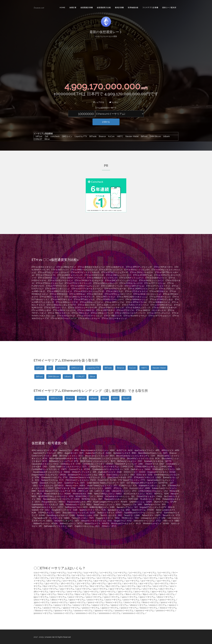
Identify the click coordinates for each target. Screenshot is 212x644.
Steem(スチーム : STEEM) (143, 510)
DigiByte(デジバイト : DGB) (110, 472)
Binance (102, 136)
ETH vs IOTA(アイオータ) (115, 289)
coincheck (54, 136)
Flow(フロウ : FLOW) (107, 480)
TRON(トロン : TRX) (130, 518)
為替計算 (73, 8)
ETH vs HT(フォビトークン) (158, 286)
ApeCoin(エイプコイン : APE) (147, 450)
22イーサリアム (135, 578)
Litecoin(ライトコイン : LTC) (124, 491)
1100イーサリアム (76, 597)
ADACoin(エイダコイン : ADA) (44, 450)
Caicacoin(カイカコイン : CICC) (45, 464)
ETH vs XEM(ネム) (77, 294)
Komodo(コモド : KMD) (140, 488)
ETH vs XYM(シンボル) (41, 310)
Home (62, 8)
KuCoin (111, 136)
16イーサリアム (42, 578)
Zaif (46, 136)
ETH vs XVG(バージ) (66, 316)
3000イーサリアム (167, 600)
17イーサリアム (57, 578)
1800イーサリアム (59, 600)
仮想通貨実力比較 (104, 8)
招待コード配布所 (169, 8)
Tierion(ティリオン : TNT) (83, 518)
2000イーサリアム (95, 600)
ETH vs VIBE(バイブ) (113, 316)
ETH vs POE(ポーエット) (160, 297)
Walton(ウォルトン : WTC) (71, 523)
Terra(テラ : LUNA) (132, 515)
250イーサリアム (91, 592)
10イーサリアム (94, 575)
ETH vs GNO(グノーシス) (112, 286)
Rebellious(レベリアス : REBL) (79, 505)
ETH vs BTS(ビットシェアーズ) (115, 272)
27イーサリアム (70, 581)
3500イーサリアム (42, 602)
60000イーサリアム (149, 608)
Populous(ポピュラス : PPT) (79, 502)
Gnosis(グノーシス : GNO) (51, 483)
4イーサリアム (150, 573)
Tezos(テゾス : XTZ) (171, 515)
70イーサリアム (66, 586)
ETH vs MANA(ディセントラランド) (102, 278)
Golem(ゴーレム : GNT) (74, 483)
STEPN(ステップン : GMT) (49, 513)
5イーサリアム (164, 573)
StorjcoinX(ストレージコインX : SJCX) (79, 513)
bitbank (166, 136)
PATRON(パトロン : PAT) (92, 499)
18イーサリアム (73, 578)
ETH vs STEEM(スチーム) (161, 305)
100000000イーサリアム (110, 613)
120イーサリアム (51, 589)
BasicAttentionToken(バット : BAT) (153, 453)
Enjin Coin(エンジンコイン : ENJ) (121, 475)
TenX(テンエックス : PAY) (111, 515)
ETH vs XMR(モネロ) (59, 294)
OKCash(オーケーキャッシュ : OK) (120, 496)
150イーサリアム (117, 589)
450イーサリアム (159, 592)
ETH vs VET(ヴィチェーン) (159, 313)
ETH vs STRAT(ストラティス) (111, 308)
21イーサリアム (120, 578)
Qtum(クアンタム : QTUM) (165, 502)
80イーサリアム (97, 586)
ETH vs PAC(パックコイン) (51, 297)
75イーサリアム (81, 586)
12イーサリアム (125, 575)
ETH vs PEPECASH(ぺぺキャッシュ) (132, 297)
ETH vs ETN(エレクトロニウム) (49, 283)
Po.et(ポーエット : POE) (150, 499)
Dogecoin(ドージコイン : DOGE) (162, 472)
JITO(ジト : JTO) (120, 488)
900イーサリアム (167, 594)
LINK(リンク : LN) (85, 491)
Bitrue (46, 139)
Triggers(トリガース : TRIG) (108, 518)
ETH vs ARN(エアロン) (66, 267)
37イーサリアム (83, 583)
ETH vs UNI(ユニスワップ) (102, 313)
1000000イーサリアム (64, 613)
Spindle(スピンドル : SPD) (119, 510)
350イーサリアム (125, 592)
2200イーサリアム (131, 600)
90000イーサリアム (64, 611)
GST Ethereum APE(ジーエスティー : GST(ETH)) (147, 483)
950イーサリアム (41, 597)
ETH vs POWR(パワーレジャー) (110, 299)
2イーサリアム (121, 573)
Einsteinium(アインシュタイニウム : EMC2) (86, 475)
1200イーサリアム (94, 597)
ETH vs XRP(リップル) (115, 302)
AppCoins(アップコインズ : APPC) (48, 453)
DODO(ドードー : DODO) (135, 472)
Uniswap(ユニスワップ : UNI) (153, 518)
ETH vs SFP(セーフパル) (136, 302)
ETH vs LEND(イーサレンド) (106, 283)
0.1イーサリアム (75, 573)
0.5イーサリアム (91, 573)
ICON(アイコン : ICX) (128, 486)
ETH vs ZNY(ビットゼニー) (142, 272)
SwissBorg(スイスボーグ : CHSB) (61, 515)
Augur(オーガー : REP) (74, 453)
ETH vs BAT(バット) (60, 270)
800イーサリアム (133, 594)
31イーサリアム (132, 581)
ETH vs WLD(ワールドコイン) (64, 318)
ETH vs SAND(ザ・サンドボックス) (151, 310)
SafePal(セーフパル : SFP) (155, 505)
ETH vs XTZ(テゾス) (125, 310)
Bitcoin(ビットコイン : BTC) (71, 456)
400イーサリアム (142, 592)
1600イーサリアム (165, 597)
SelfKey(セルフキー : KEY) (76, 507)
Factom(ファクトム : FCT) (52, 480)
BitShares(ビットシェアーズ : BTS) (64, 461)
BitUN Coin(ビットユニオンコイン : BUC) (98, 461)
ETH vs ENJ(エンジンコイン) (151, 280)
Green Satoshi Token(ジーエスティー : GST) (106, 483)
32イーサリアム (148, 581)
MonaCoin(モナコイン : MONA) (57, 494)
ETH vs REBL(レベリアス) (67, 302)
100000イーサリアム (83, 611)
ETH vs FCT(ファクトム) (155, 283)
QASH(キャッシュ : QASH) (141, 502)
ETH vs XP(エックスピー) (89, 318)
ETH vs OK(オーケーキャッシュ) (147, 294)
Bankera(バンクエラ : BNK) (125, 453)
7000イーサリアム (132, 602)
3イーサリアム (135, 573)
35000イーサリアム (71, 608)
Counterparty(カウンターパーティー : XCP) (110, 469)
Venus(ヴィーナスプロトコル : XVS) (96, 521)
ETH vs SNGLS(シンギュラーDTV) (61, 305)
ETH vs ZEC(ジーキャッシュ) (114, 318)
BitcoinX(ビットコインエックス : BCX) (143, 458)
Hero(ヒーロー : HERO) (75, 486)
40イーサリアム (131, 583)
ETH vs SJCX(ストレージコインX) (82, 308)
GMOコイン (66, 136)
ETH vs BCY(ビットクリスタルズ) (85, 272)
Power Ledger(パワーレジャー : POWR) (110, 502)
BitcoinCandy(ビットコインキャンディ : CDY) (136, 456)
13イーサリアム (140, 575)
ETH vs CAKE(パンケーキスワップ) (80, 297)
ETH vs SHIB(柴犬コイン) (159, 302)
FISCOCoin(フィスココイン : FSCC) (81, 480)
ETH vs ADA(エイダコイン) (43, 267)
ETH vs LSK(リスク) (115, 291)
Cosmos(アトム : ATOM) (79, 469)
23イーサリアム (151, 578)
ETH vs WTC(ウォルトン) (160, 316)
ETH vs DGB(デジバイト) (156, 278)
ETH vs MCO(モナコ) (159, 291)
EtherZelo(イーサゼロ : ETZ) (120, 477)
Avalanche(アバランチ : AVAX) (98, 453)
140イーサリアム (100, 589)
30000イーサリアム (52, 608)
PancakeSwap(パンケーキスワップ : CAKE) (61, 499)
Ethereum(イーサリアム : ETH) (54, 477)
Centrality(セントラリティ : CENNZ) (98, 464)
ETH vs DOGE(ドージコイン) (60, 280)
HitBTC (119, 136)
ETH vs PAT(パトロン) (106, 297)
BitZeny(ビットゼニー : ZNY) (130, 461)
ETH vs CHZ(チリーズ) (94, 275)
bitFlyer (38, 136)
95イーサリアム (144, 586)
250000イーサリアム (145, 611)
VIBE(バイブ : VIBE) (171, 521)
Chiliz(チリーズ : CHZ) (155, 464)
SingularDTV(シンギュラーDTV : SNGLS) (157, 507)
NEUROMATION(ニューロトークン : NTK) (56, 496)
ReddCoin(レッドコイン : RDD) (107, 505)
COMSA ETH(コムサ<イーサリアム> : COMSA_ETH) (111, 467)
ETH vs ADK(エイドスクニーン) (91, 267)
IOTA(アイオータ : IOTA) (65, 488)
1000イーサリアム (58, 597)
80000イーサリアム (44, 611)
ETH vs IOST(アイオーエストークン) (87, 289)
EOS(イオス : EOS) (144, 475)
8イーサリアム (64, 575)
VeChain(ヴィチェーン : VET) (67, 521)
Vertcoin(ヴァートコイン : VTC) (147, 521)
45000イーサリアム (110, 608)
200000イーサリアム (124, 611)
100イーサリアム (160, 586)
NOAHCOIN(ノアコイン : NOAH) (89, 496)
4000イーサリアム (60, 602)
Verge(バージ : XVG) (123, 521)
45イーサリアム (146, 583)
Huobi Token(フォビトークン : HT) (102, 486)
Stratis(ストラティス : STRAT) (110, 513)
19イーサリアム (88, 578)
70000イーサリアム (168, 608)
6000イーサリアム (114, 602)
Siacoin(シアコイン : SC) (127, 507)
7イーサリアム (50, 575)
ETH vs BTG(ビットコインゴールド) (53, 272)
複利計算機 (119, 8)
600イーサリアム (66, 594)
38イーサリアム (99, 583)
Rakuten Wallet (131, 136)
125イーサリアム (67, 589)
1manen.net (39, 8)
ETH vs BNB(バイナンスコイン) (84, 270)
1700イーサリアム (41, 600)
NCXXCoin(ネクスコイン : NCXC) (138, 494)
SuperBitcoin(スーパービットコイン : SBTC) (143, 513)
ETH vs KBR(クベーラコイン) (59, 291)
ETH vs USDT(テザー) (105, 310)
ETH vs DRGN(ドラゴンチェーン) (89, 280)
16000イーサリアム (139, 605)
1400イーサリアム (130, 597)
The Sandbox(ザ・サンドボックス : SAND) (51, 518)
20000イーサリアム (158, 605)
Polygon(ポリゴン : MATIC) (53, 502)
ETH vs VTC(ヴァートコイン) (90, 316)
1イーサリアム (106, 573)
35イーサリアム (52, 583)
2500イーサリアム (149, 600)
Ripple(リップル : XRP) (132, 505)
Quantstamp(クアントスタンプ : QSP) (48, 505)
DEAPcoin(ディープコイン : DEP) (166, 469)
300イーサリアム (108, 592)
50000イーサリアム (129, 608)
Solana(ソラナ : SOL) (40, 510)
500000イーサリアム (43, 613)
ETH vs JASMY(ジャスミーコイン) (143, 289)
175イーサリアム (166, 589)
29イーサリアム (101, 581)
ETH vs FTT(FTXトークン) (57, 286)
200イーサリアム (74, 592)
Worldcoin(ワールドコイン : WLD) (126, 523)
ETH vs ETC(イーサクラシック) (78, 283)
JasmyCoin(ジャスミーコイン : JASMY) (95, 488)
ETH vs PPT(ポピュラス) (84, 299)
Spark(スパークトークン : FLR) (92, 510)
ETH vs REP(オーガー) (163, 267)
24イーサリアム (166, 578)
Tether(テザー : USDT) (151, 515)
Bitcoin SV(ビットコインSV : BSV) (100, 456)
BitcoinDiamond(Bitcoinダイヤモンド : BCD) (68, 458)
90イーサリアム (129, 586)
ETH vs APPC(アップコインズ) (139, 267)
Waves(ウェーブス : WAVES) (97, 523)
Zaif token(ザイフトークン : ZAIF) (58, 526)
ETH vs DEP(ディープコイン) (73, 278)
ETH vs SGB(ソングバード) (109, 305)
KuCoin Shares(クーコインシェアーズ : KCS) (57, 491)
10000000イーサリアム (86, 613)
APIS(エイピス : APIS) (170, 450)
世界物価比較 (133, 8)
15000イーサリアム (120, 605)
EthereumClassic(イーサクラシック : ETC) (87, 477)
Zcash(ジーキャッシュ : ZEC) (87, 526)
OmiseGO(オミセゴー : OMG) (149, 496)
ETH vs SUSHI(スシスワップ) (138, 308)
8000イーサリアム (151, 602)
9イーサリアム (79, 575)
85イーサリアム (113, 586)
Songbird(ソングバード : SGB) (64, 510)
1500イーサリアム (147, 597)
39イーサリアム (115, 583)
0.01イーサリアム (41, 573)
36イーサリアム (68, 583)
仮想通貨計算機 (87, 8)
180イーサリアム (41, 592)
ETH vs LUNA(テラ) (86, 310)
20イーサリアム (104, 578)
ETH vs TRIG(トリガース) (59, 313)
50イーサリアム (162, 583)
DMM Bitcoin (155, 136)
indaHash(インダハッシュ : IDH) (152, 486)
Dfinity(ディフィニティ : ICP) (84, 472)
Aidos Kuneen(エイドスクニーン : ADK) (98, 450)
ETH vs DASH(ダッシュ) (48, 278)
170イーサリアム (150, 589)
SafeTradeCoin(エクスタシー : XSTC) (47, 507)
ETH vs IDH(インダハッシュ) (57, 289)
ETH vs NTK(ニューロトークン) (118, 294)
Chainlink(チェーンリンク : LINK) (129, 464)
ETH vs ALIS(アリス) (115, 267)
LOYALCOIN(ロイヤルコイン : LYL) (153, 491)
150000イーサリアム (104, 611)
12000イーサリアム (82, 605)
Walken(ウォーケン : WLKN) (45, 523)
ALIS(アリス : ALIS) (124, 450)
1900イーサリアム (77, 600)
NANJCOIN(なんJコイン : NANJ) (108, 494)
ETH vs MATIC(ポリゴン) (61, 299)
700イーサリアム (100, 594)
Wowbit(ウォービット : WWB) (156, 523)
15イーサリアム (171, 575)
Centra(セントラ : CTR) (71, 464)
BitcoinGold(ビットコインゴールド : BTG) (107, 458)
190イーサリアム (58, 592)
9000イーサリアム (169, 602)
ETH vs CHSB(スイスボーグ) (165, 308)
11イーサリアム (109, 575)
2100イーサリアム (113, 600)
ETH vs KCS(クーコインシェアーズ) (89, 291)
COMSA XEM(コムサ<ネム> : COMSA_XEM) (153, 467)
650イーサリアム (83, 594)
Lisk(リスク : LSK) (102, 491)
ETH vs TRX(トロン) (80, 313)
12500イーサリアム (101, 605)
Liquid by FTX (80, 136)
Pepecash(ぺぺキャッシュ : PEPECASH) (121, 499)
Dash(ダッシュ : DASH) (141, 469)
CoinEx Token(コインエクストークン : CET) (68, 467)
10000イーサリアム (44, 605)
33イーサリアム (164, 581)
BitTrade (92, 136)
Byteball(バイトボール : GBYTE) (158, 461)
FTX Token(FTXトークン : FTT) (132, 480)
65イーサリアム (50, 586)
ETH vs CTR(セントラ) (46, 275)
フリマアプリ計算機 (150, 8)
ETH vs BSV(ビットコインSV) (137, 270)
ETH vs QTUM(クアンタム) (162, 299)
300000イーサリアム (165, 611)
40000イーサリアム (91, 608)
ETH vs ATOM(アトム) (143, 275)
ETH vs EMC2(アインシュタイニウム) (121, 280)
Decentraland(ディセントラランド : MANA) (52, 472)
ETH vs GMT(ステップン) (55, 308)
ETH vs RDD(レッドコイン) (92, 302)
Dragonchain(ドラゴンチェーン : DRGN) (49, 475)
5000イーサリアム (96, 602)
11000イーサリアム (63, 605)
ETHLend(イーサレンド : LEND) (148, 477)
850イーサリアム (150, 594)
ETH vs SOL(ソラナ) (87, 305)
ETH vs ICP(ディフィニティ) (131, 278)
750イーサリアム (116, 594)
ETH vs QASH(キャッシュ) (137, 299)
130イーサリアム (84, 589)
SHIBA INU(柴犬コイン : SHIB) (102, 507)
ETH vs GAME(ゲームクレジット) (85, 286)
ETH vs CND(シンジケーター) (119, 275)
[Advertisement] (106, 59)
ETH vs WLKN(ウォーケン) (135, 316)
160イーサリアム (133, 589)
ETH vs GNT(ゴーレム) (134, 286)
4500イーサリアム (78, 602)
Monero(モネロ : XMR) (82, 494)
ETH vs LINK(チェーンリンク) (70, 275)
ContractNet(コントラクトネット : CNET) (49, 469)
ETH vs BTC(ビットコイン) (111, 270)
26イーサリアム (54, 581)
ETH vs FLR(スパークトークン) (135, 305)
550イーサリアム (49, 594)
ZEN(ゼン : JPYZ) (109, 526)
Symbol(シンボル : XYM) (88, 515)
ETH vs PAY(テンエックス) (64, 310)
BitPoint (143, 136)
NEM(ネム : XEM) (161, 494)
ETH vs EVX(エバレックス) (131, 283)
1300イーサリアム (112, 597)
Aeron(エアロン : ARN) (69, 450)
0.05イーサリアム (58, 573)
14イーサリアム (155, 575)
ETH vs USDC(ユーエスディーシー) (130, 313)
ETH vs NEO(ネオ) (95, 294)
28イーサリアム (85, 581)
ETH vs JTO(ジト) (167, 289)
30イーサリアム (117, 581)
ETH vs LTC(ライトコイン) (136, 291)
